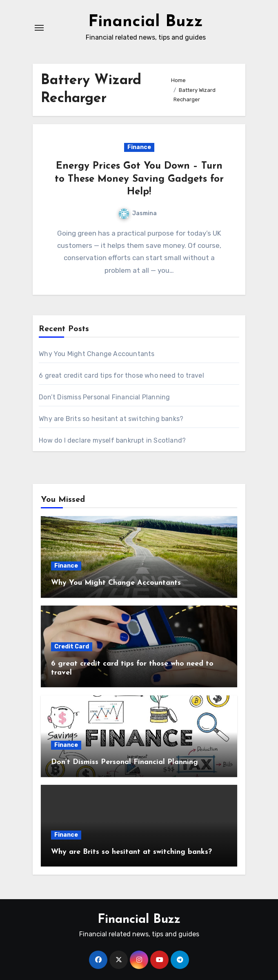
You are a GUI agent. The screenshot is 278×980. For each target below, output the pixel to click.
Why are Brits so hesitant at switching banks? (111, 419)
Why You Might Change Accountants (97, 354)
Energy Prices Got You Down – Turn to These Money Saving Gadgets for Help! (139, 179)
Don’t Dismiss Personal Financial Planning (104, 397)
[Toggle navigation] (39, 28)
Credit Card (72, 647)
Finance (139, 147)
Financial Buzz (146, 22)
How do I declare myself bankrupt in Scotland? (112, 440)
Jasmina (138, 213)
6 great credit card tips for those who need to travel (121, 375)
